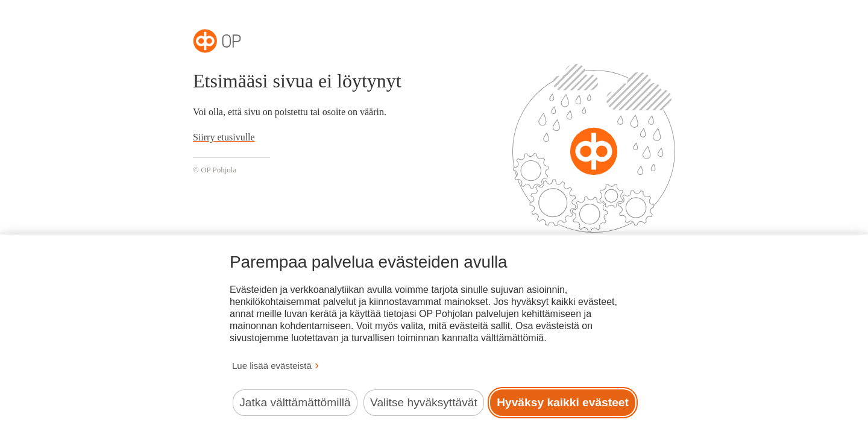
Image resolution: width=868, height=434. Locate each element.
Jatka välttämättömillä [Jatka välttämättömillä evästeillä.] (295, 402)
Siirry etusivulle (224, 137)
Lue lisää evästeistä (272, 366)
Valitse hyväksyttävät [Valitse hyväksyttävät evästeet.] (424, 402)
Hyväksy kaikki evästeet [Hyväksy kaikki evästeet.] (563, 402)
